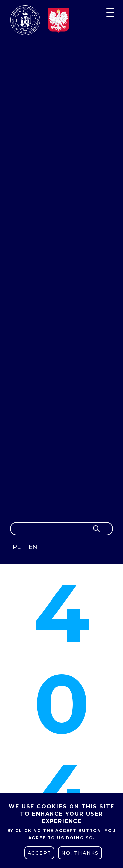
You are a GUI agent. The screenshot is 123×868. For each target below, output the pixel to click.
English (34, 548)
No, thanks (80, 853)
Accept (39, 853)
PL (17, 547)
